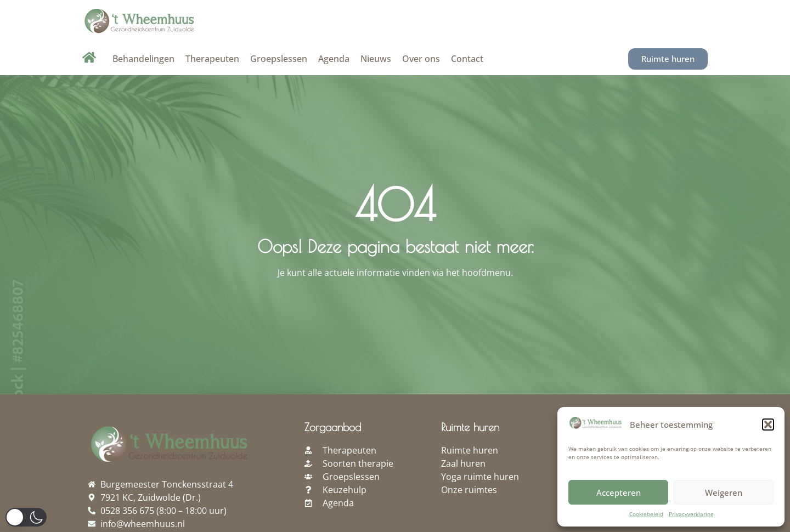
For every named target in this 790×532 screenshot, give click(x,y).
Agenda (334, 59)
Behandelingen (143, 59)
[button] (768, 425)
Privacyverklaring (691, 514)
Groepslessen (279, 59)
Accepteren (619, 493)
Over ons (421, 59)
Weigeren (724, 493)
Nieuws (376, 59)
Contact (467, 59)
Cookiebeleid (646, 514)
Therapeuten (212, 59)
